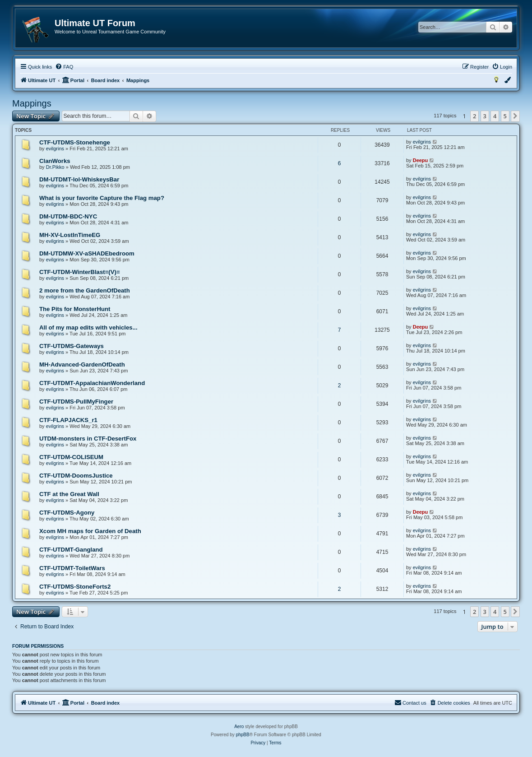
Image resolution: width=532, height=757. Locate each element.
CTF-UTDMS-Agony (67, 513)
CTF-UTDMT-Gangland (71, 550)
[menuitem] (64, 67)
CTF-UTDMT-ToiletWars (72, 568)
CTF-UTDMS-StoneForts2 (75, 587)
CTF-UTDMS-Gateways (72, 346)
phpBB (243, 735)
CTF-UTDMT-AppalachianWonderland (92, 383)
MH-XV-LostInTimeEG (70, 235)
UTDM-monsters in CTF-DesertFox (88, 439)
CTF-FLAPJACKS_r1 (68, 420)
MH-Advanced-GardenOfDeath (82, 365)
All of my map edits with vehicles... (88, 327)
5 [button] (505, 116)
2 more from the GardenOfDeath (85, 290)
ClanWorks (55, 161)
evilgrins (55, 149)
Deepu (421, 160)
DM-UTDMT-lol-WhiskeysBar (79, 179)
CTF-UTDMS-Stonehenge (75, 142)
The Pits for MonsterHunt (75, 309)
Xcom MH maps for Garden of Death (90, 531)
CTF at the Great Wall (69, 494)
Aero (239, 727)
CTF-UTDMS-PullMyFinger (76, 402)
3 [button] (485, 116)
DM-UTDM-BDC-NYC (68, 216)
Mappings (32, 103)
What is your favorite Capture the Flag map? (102, 198)
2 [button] (474, 116)
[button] (515, 116)
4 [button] (495, 116)
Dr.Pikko (55, 167)
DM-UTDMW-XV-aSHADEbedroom (87, 253)
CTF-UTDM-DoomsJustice (76, 476)
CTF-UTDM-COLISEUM (71, 457)
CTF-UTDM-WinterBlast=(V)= (80, 272)
